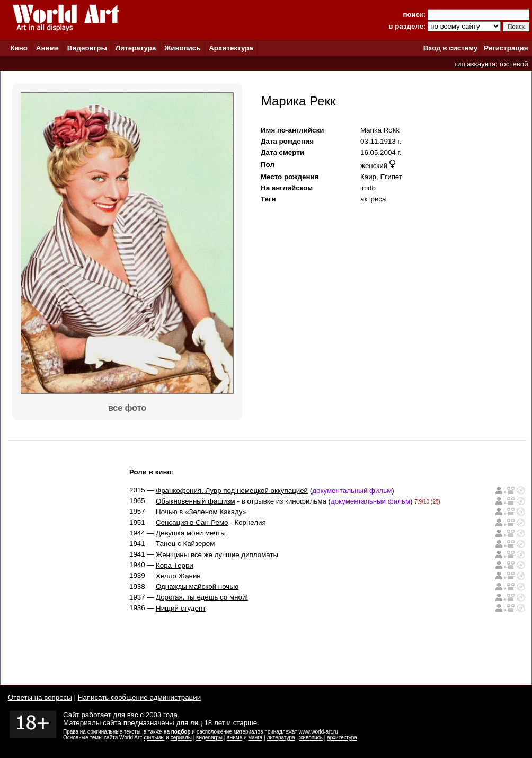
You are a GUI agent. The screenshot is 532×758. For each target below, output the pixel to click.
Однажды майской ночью (197, 587)
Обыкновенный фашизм (196, 501)
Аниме (47, 48)
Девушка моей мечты (191, 533)
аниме (234, 738)
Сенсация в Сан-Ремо (192, 522)
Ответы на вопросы (40, 697)
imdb (368, 188)
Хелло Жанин (178, 576)
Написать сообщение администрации (139, 697)
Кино (19, 48)
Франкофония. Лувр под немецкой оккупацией (232, 491)
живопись (311, 738)
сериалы (181, 738)
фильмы (154, 738)
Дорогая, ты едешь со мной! (202, 597)
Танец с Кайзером (185, 544)
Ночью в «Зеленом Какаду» (201, 512)
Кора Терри (175, 565)
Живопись (182, 48)
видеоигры (209, 738)
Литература (136, 48)
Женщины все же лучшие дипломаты (217, 555)
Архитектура (231, 48)
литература (281, 738)
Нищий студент (181, 608)
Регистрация (506, 48)
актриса (373, 199)
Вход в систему (450, 48)
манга (255, 738)
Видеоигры (87, 48)
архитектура (342, 738)
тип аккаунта (475, 64)
